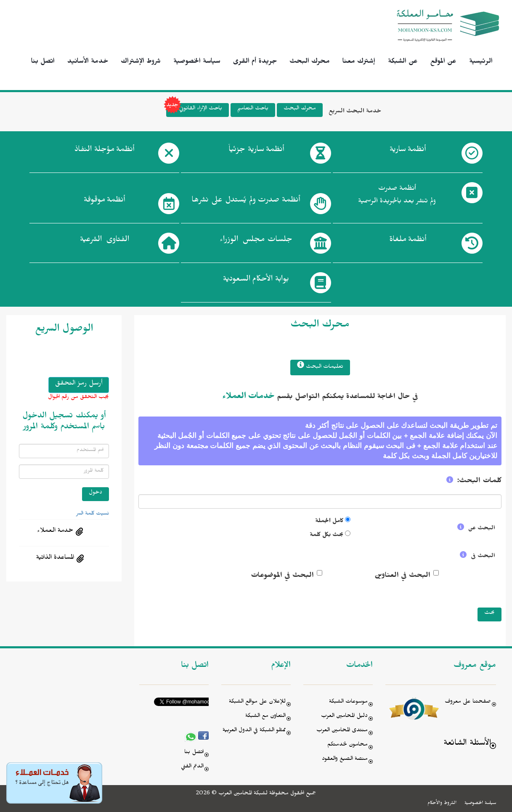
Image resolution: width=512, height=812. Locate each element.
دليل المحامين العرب (344, 717)
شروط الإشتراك (141, 62)
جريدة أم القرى (255, 62)
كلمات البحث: (479, 482)
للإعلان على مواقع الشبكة (257, 702)
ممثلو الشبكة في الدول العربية (254, 731)
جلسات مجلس (256, 241)
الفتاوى (105, 241)
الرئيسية (481, 62)
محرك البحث (310, 62)
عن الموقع (443, 62)
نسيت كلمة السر (93, 514)
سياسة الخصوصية (197, 62)
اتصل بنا (43, 62)
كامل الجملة (329, 522)
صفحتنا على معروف (468, 702)
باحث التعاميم (253, 109)
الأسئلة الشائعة (467, 744)
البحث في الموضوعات (282, 576)
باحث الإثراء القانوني (194, 110)
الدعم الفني (192, 767)
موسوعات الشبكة (348, 702)
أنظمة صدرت (246, 202)
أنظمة (408, 151)
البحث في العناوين (402, 576)
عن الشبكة (403, 62)
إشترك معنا (359, 62)
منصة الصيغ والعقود (345, 760)
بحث (489, 614)
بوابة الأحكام (256, 281)
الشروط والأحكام (442, 804)
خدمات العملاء (248, 398)
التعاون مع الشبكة (265, 717)
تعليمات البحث (320, 366)
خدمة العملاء (55, 531)
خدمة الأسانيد (88, 62)
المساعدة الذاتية (55, 558)
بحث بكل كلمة (326, 536)
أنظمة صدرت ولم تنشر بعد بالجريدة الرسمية (397, 196)
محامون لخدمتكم (348, 745)
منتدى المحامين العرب (342, 731)
